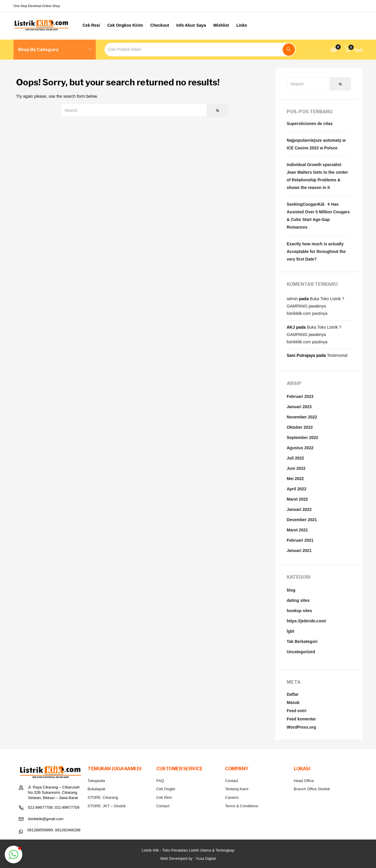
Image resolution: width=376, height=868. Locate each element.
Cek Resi (91, 25)
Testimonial (337, 355)
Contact (163, 806)
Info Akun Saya (191, 25)
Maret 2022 (297, 499)
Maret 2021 (297, 530)
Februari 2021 (300, 540)
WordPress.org (301, 727)
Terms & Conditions (242, 806)
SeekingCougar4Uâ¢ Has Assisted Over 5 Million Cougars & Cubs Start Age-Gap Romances (318, 216)
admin (292, 299)
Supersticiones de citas (310, 124)
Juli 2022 (295, 458)
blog (291, 590)
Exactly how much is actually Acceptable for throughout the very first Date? (316, 251)
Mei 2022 (295, 479)
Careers (232, 797)
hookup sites (299, 611)
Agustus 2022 (300, 448)
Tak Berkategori (302, 641)
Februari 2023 (300, 396)
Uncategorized (301, 652)
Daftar (293, 694)
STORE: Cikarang (103, 797)
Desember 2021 (302, 520)
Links (242, 25)
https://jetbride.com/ (306, 621)
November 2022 (302, 417)
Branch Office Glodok (312, 789)
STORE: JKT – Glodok (107, 806)
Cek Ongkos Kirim (125, 25)
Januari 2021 (299, 550)
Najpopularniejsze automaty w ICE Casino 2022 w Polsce (316, 144)
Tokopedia (96, 781)
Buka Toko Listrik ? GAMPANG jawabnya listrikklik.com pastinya (315, 306)
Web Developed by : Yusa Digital (188, 858)
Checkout (160, 25)
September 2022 (302, 438)
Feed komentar (301, 719)
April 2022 (297, 489)
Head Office (304, 781)
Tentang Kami (237, 789)
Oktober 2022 (300, 427)
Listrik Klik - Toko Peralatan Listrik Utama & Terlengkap (188, 850)
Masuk (293, 702)
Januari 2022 (299, 509)
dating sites (298, 600)
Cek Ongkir (166, 789)
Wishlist (221, 25)
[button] (353, 50)
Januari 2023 (299, 407)
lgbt (291, 631)
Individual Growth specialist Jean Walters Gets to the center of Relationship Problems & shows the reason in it (317, 176)
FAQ (160, 781)
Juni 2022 (296, 468)
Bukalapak (96, 789)
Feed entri (297, 711)
